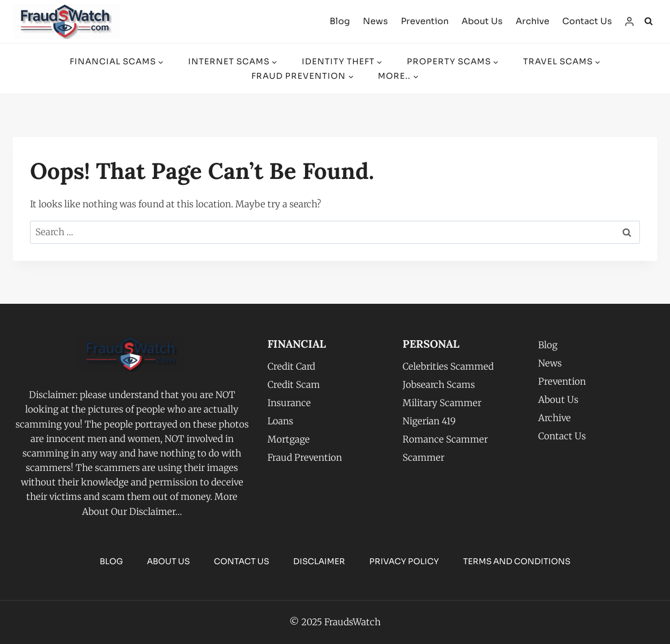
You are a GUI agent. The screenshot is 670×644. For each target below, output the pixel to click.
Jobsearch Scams (439, 385)
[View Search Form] (649, 21)
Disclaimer (319, 561)
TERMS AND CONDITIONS (517, 561)
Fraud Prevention (305, 458)
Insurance (289, 403)
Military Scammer (442, 403)
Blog (340, 21)
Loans (280, 421)
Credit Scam (294, 385)
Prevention (425, 21)
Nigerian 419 (429, 421)
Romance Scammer (445, 439)
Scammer (423, 458)
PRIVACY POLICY (404, 561)
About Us (482, 21)
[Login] (629, 22)
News (375, 21)
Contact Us (587, 21)
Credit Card (291, 366)
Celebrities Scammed (448, 366)
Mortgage (289, 439)
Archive (533, 21)
